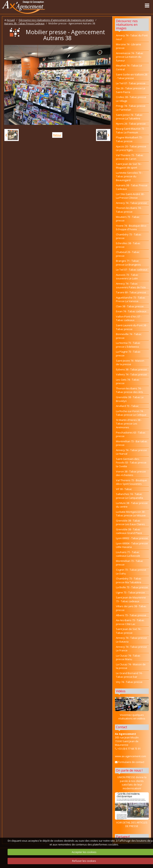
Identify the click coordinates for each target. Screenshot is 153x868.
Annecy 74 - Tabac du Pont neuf (132, 37)
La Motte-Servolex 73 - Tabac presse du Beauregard (129, 176)
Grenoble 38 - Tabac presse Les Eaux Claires (130, 522)
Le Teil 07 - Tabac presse (131, 83)
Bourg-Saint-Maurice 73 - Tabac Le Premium (131, 130)
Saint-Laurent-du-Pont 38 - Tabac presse (132, 327)
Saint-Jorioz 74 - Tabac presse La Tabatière (129, 117)
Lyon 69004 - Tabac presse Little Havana (132, 545)
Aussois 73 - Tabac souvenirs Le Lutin (127, 277)
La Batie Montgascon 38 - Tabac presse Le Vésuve (131, 514)
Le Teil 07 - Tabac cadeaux (132, 270)
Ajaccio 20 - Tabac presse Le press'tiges (131, 148)
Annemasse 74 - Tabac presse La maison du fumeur (130, 57)
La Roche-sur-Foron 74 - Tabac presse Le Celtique (131, 413)
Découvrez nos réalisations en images (127, 25)
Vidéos (121, 691)
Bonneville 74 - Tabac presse (129, 336)
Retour (57, 135)
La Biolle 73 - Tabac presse (132, 587)
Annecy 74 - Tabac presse (131, 203)
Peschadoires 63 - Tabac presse (131, 434)
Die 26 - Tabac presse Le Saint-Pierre (131, 90)
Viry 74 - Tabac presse (129, 682)
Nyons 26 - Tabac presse (131, 124)
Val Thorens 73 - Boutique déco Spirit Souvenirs (131, 482)
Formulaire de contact (130, 762)
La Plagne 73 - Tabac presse (128, 354)
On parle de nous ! (129, 770)
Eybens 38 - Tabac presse (131, 369)
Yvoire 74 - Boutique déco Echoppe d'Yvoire (131, 228)
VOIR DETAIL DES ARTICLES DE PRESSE (132, 810)
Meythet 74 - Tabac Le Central (129, 67)
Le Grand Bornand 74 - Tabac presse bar (129, 675)
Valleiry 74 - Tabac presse (131, 374)
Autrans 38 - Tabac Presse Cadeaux (24, 23)
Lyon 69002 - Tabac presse (132, 538)
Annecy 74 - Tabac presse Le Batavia (131, 640)
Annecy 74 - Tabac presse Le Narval (131, 452)
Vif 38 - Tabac (124, 489)
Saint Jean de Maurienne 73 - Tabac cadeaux (131, 599)
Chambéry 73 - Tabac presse (129, 236)
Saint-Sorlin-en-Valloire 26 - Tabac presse (132, 76)
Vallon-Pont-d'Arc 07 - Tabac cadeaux (129, 318)
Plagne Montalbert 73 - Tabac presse (129, 139)
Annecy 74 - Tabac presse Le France (131, 649)
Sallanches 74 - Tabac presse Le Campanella (129, 496)
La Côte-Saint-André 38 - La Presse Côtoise (130, 196)
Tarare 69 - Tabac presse (131, 292)
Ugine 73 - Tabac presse (130, 592)
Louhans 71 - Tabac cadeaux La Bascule (128, 554)
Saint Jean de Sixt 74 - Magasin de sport (129, 166)
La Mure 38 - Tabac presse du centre (132, 505)
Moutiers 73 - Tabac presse (128, 219)
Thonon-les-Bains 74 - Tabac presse (129, 210)
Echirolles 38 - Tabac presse (128, 245)
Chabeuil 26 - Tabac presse (128, 254)
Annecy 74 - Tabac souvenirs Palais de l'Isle (131, 285)
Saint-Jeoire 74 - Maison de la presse (130, 363)
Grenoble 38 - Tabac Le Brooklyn (130, 399)
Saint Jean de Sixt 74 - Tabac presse (129, 631)
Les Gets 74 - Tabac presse (128, 381)
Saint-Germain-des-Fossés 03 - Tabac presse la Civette (131, 463)
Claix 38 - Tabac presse (130, 306)
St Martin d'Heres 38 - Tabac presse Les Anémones (129, 424)
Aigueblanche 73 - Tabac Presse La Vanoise (131, 299)
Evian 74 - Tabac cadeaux (131, 311)
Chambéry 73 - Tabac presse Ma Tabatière (129, 580)
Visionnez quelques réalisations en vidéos (132, 717)
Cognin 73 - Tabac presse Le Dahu (131, 572)
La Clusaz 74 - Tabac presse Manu (128, 657)
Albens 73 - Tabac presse (131, 615)
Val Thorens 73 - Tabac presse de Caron (130, 157)
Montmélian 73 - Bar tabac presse (132, 443)
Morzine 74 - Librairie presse (128, 46)
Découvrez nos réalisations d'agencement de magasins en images (56, 20)
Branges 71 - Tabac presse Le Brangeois (128, 263)
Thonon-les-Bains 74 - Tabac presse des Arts (129, 390)
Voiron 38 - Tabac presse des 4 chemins (131, 473)
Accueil (11, 20)
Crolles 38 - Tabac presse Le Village (131, 99)
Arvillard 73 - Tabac (127, 406)
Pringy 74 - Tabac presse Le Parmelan (131, 108)
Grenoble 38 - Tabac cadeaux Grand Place (129, 531)
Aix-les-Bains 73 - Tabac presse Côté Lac (130, 622)
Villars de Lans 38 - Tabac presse (131, 608)
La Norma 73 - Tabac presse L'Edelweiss (128, 345)
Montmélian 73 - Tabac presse (129, 563)
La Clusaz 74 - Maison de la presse (131, 666)
